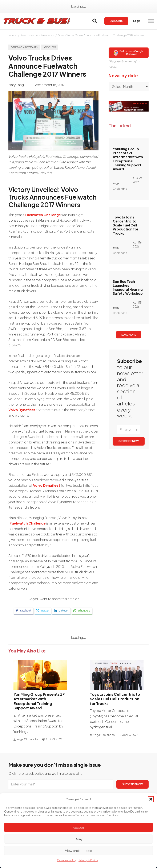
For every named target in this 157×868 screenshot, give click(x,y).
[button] (151, 799)
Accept (78, 827)
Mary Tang (16, 85)
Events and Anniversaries (37, 35)
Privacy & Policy (88, 860)
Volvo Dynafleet (22, 410)
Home (12, 35)
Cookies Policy (67, 860)
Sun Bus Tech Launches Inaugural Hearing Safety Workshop (128, 287)
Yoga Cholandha (28, 739)
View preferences (78, 850)
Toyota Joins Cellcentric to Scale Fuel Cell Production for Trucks (126, 225)
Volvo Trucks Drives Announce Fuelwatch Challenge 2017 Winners (101, 35)
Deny (79, 839)
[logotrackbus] (37, 21)
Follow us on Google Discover (128, 53)
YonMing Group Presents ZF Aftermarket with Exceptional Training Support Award (128, 159)
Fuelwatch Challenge (43, 215)
